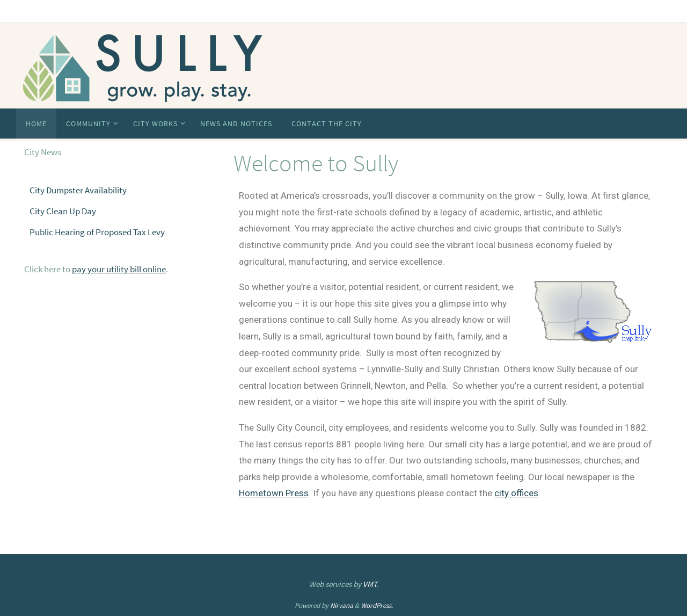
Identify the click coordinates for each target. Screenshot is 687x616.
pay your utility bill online (119, 269)
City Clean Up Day (63, 211)
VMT (370, 584)
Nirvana (342, 606)
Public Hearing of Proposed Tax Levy (97, 232)
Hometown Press (274, 493)
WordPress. (377, 606)
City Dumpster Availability (78, 190)
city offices (516, 493)
